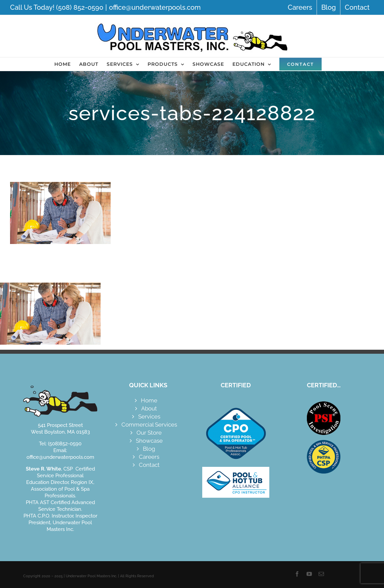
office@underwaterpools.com (155, 7)
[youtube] (309, 574)
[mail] (321, 574)
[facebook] (297, 574)
